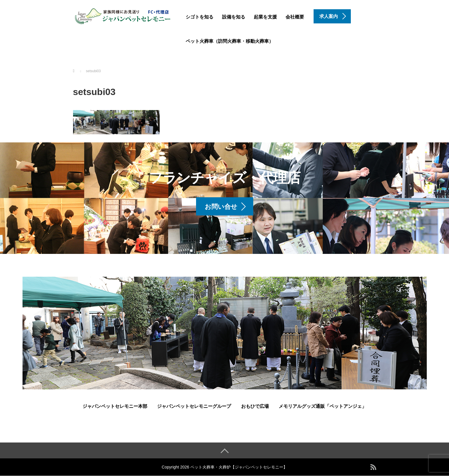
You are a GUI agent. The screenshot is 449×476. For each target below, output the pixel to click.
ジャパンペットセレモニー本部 (115, 406)
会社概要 (295, 17)
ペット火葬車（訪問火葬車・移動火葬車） (230, 41)
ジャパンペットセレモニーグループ (194, 406)
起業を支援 (265, 17)
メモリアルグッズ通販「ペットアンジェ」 (323, 406)
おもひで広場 (255, 406)
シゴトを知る (200, 17)
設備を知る (234, 17)
